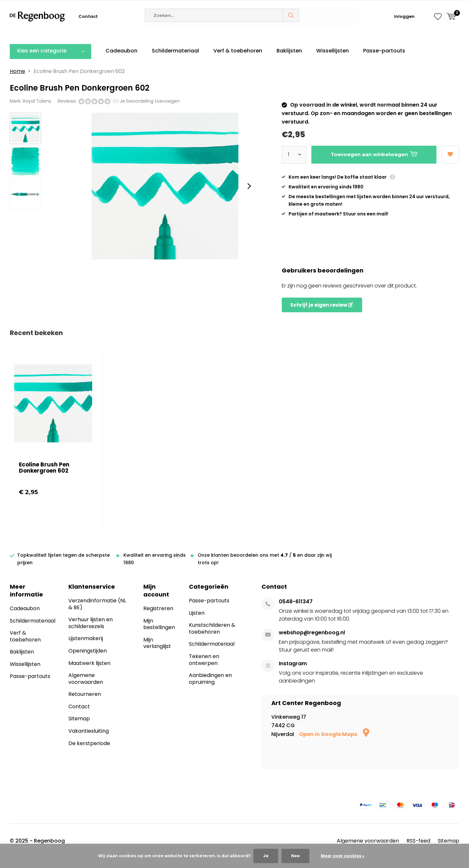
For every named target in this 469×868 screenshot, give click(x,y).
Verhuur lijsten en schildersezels (91, 633)
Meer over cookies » (343, 856)
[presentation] (249, 196)
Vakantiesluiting (89, 741)
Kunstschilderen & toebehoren (212, 638)
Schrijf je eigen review (322, 315)
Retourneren (85, 704)
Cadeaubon (121, 60)
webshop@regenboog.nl (312, 642)
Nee (295, 856)
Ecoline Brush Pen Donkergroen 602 (44, 477)
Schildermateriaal (175, 60)
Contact (88, 36)
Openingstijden (88, 661)
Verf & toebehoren (238, 60)
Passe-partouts (384, 60)
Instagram (293, 673)
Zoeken (291, 35)
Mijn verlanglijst (157, 653)
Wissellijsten (333, 60)
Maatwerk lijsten (89, 673)
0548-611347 (296, 611)
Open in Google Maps (334, 744)
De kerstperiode (89, 753)
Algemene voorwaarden (86, 688)
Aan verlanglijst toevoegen (450, 162)
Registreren (158, 618)
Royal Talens (37, 110)
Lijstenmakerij (86, 648)
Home (17, 81)
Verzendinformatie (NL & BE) (97, 614)
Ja (266, 856)
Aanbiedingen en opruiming (210, 688)
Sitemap (79, 728)
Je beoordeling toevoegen (150, 110)
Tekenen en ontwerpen (204, 669)
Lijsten (197, 623)
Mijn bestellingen (159, 634)
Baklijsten (289, 60)
